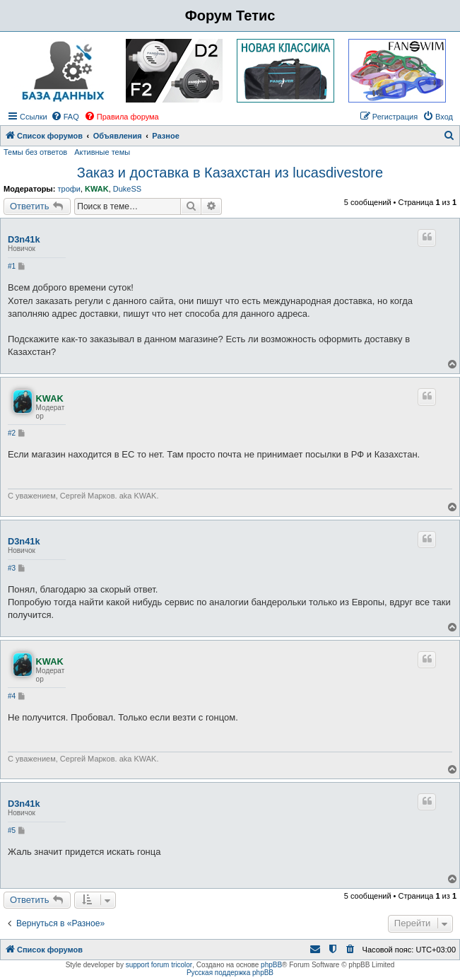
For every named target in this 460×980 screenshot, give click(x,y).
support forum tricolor (159, 965)
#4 (12, 696)
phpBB (271, 965)
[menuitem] (65, 117)
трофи (69, 189)
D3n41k (24, 240)
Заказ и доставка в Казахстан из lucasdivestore (230, 173)
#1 (12, 266)
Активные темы (102, 152)
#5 (12, 830)
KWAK (97, 189)
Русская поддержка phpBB (230, 973)
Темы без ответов (35, 152)
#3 (12, 568)
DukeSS (127, 189)
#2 (12, 433)
